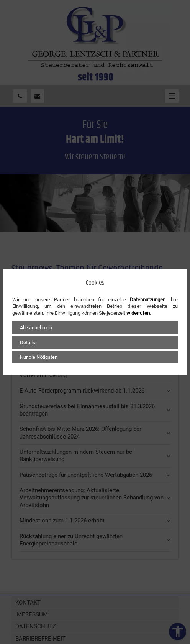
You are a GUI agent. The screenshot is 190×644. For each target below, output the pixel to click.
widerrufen (138, 313)
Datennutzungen (148, 300)
